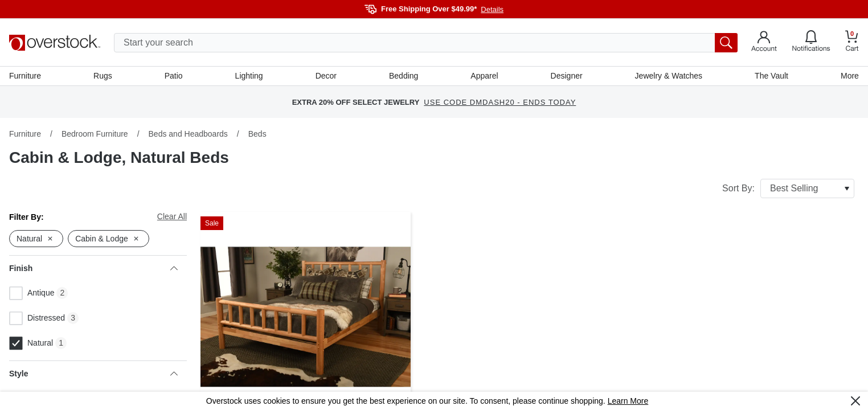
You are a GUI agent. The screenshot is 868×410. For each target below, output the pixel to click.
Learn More (628, 401)
